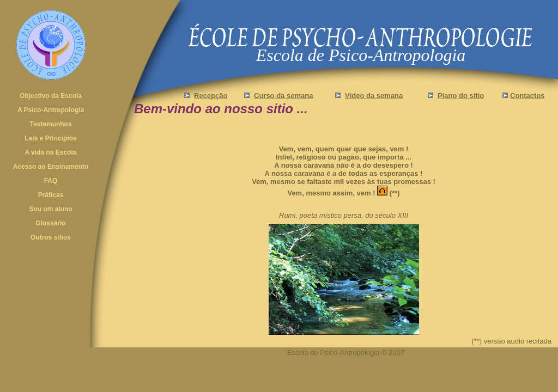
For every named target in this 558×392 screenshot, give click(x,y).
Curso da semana (283, 96)
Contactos (527, 96)
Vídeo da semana (374, 96)
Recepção (211, 96)
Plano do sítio (461, 96)
